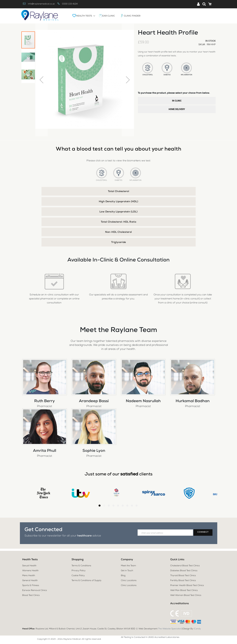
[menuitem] (83, 16)
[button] (41, 80)
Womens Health (30, 571)
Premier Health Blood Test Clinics (187, 586)
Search (204, 4)
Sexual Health (29, 566)
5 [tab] (118, 505)
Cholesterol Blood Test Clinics (185, 566)
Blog (123, 576)
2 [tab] (104, 505)
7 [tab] (127, 505)
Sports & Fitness (31, 586)
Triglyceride (119, 242)
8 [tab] (132, 505)
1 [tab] (100, 505)
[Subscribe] (203, 532)
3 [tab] (109, 505)
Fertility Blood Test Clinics (183, 581)
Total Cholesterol (119, 192)
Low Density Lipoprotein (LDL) (119, 212)
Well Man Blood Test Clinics (184, 590)
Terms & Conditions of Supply (86, 581)
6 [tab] (123, 505)
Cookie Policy (78, 576)
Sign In (200, 4)
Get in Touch (127, 571)
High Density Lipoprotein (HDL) (118, 202)
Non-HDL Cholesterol (118, 232)
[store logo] (40, 16)
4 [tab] (113, 505)
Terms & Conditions (81, 566)
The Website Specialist (170, 629)
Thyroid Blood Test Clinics (183, 576)
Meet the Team (128, 566)
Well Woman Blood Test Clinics (186, 595)
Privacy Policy (78, 571)
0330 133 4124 (70, 4)
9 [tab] (137, 505)
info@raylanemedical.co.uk (41, 4)
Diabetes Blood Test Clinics (184, 571)
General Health (30, 581)
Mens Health (29, 576)
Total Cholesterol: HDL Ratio (119, 222)
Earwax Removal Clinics (35, 590)
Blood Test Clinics (31, 595)
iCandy (197, 629)
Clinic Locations (129, 581)
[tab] (119, 191)
